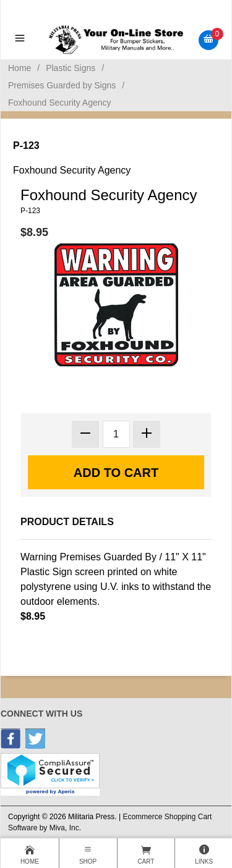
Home (19, 68)
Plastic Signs (71, 68)
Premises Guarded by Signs (62, 85)
